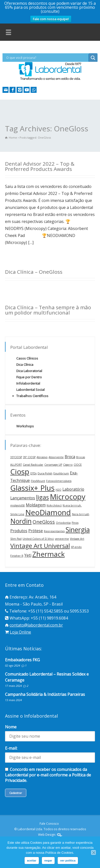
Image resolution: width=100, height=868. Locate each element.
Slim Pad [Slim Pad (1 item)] (16, 539)
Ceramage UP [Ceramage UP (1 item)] (53, 465)
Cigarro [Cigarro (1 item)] (68, 465)
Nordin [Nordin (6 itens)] (21, 521)
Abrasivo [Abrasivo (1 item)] (42, 457)
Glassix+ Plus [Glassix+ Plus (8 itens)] (32, 488)
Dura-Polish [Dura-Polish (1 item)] (45, 473)
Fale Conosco (49, 824)
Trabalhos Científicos (32, 396)
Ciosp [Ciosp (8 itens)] (20, 472)
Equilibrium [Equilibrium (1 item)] (61, 473)
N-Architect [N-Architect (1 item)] (54, 505)
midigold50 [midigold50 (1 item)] (18, 505)
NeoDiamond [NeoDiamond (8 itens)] (48, 512)
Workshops (25, 426)
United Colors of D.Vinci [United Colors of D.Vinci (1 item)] (38, 539)
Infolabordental (28, 383)
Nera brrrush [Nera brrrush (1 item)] (81, 514)
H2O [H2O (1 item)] (59, 490)
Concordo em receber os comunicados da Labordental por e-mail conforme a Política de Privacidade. (48, 775)
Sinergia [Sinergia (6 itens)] (78, 530)
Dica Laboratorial (29, 371)
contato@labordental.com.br (36, 625)
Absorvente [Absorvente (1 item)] (56, 457)
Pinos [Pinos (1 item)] (75, 523)
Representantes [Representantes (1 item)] (54, 531)
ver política (68, 860)
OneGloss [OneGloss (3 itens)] (44, 522)
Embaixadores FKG (22, 660)
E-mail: (11, 748)
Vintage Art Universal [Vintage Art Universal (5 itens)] (40, 546)
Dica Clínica (25, 365)
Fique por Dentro (29, 377)
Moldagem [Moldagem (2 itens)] (36, 505)
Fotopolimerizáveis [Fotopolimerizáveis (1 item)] (59, 481)
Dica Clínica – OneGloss (34, 272)
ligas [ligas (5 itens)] (42, 497)
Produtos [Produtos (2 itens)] (19, 531)
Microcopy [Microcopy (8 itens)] (68, 497)
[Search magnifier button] (93, 58)
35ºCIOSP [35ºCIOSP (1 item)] (16, 457)
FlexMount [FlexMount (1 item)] (38, 481)
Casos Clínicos (27, 358)
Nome (11, 727)
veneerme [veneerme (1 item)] (62, 539)
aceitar (32, 860)
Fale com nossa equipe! (51, 19)
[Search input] (47, 58)
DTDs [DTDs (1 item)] (33, 473)
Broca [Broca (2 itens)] (70, 457)
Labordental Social (30, 390)
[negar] (93, 852)
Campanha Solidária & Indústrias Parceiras (45, 694)
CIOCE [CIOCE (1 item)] (78, 465)
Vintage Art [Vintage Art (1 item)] (77, 539)
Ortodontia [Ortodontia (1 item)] (63, 523)
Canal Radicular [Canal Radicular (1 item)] (33, 465)
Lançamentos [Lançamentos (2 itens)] (23, 498)
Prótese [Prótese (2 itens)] (36, 531)
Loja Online (20, 632)
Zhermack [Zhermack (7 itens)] (48, 554)
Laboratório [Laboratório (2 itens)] (73, 489)
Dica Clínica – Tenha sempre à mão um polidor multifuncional (48, 310)
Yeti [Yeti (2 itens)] (28, 555)
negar (48, 860)
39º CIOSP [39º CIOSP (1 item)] (29, 457)
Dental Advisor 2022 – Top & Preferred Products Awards (40, 166)
